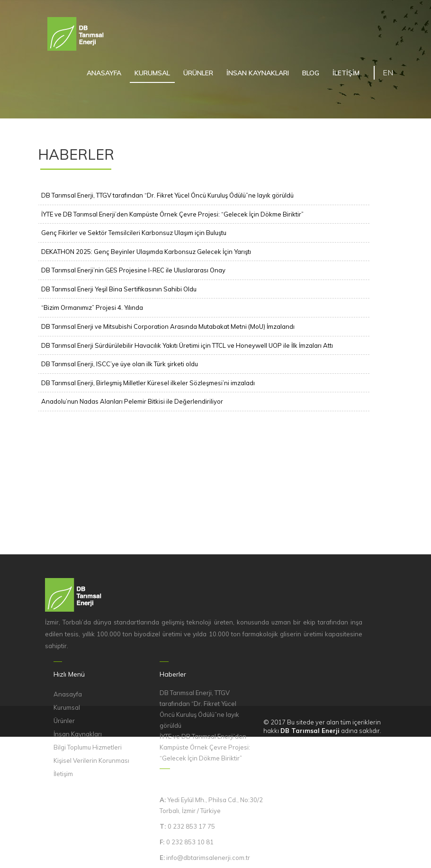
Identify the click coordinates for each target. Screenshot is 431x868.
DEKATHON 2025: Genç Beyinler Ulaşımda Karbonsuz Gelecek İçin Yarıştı (146, 252)
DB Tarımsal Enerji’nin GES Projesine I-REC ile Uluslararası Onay (133, 270)
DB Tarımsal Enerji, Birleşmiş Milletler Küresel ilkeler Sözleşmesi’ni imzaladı (148, 383)
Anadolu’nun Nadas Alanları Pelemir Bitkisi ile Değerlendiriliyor (132, 401)
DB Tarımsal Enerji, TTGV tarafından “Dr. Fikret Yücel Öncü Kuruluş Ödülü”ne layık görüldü (167, 195)
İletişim (63, 774)
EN (388, 72)
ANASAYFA (104, 73)
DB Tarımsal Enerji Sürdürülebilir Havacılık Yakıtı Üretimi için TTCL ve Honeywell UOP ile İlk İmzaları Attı (187, 345)
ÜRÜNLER (198, 73)
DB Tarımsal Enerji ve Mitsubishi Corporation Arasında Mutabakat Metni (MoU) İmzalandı (168, 326)
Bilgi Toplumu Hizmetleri (88, 747)
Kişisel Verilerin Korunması (91, 760)
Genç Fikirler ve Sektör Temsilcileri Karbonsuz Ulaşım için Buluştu (134, 233)
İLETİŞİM (346, 73)
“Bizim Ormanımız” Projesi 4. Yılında (92, 307)
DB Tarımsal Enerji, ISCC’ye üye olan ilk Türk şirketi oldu (120, 364)
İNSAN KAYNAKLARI (258, 73)
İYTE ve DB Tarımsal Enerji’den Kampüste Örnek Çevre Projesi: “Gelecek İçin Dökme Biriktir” (172, 214)
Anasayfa (68, 694)
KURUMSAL (152, 73)
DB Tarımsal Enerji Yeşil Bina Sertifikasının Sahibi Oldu (119, 289)
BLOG (311, 73)
